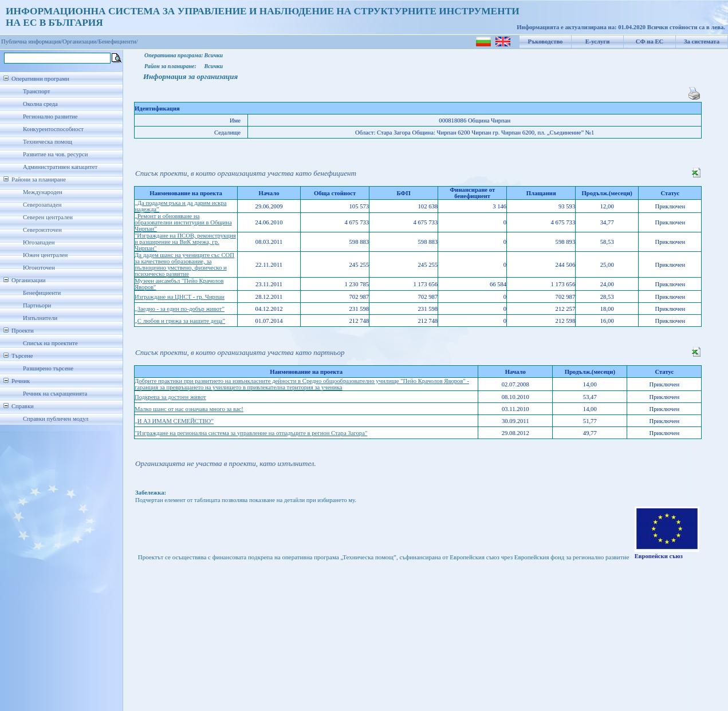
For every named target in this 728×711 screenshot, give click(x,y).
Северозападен (42, 205)
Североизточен (42, 230)
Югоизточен (39, 268)
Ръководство (546, 42)
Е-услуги (598, 42)
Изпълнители (40, 318)
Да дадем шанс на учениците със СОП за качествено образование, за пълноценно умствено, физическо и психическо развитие (184, 264)
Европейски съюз (659, 556)
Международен (43, 192)
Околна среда (40, 104)
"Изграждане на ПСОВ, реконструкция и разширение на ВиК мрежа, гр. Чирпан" (185, 242)
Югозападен (39, 242)
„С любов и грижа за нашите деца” (180, 321)
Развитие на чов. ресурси (56, 154)
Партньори (37, 305)
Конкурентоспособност (53, 129)
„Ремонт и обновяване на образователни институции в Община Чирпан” (183, 222)
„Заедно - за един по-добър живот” (180, 309)
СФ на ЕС (650, 42)
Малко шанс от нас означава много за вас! (189, 409)
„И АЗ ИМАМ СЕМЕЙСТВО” (174, 421)
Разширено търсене (48, 368)
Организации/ (80, 42)
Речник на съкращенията (55, 394)
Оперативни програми (40, 79)
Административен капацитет (60, 167)
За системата (702, 42)
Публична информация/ (32, 42)
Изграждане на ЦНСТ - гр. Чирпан (180, 297)
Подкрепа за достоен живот (170, 397)
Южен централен (45, 255)
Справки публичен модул (56, 419)
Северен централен (48, 217)
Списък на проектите (50, 343)
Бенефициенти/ (118, 42)
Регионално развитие (50, 116)
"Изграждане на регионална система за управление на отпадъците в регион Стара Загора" (251, 433)
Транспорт (36, 91)
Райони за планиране (39, 179)
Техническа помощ (48, 142)
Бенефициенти (42, 293)
